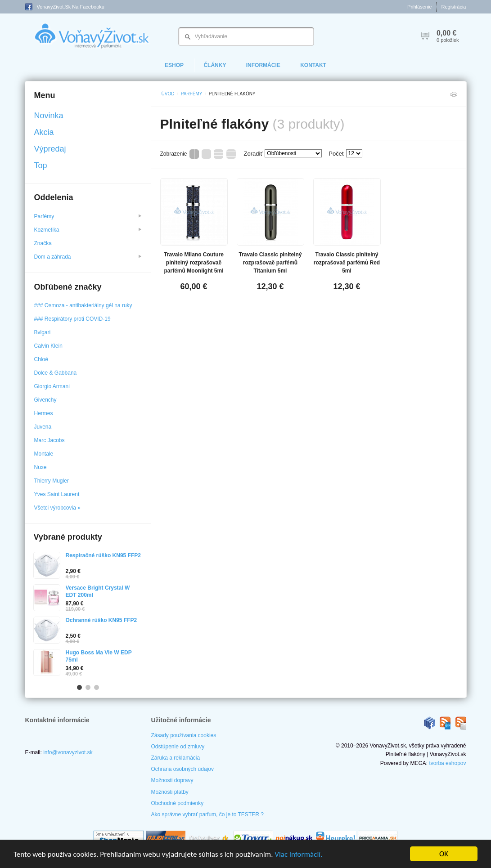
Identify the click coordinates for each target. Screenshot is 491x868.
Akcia (44, 132)
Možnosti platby (170, 792)
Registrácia (453, 7)
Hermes (44, 413)
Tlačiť (454, 96)
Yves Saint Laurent (57, 494)
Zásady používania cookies (184, 735)
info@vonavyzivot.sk (68, 752)
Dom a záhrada (88, 257)
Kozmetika (88, 230)
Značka (44, 243)
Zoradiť (253, 154)
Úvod (168, 94)
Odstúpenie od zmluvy (178, 747)
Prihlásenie (419, 7)
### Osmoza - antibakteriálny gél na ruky (83, 305)
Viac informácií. (298, 854)
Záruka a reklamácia (176, 758)
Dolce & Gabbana (56, 373)
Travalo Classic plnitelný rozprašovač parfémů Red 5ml (347, 263)
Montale (44, 454)
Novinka (49, 116)
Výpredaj (50, 149)
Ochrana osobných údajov (182, 769)
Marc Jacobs (50, 440)
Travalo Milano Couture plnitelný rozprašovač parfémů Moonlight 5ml (194, 263)
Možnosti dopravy (172, 780)
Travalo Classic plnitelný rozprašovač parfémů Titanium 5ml (270, 263)
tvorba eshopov (447, 763)
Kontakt (313, 65)
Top (41, 166)
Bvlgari (43, 332)
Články (215, 65)
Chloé (41, 359)
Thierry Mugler (52, 481)
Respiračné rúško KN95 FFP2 (103, 555)
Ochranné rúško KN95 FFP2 (101, 620)
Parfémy (192, 94)
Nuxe (41, 467)
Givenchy (45, 400)
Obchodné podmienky (178, 803)
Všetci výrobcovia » (57, 508)
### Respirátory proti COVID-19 (72, 319)
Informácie (263, 65)
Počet (336, 154)
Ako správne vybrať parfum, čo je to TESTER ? (207, 814)
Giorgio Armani (52, 386)
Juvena (43, 427)
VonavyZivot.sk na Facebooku (65, 7)
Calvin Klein (48, 346)
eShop (174, 65)
